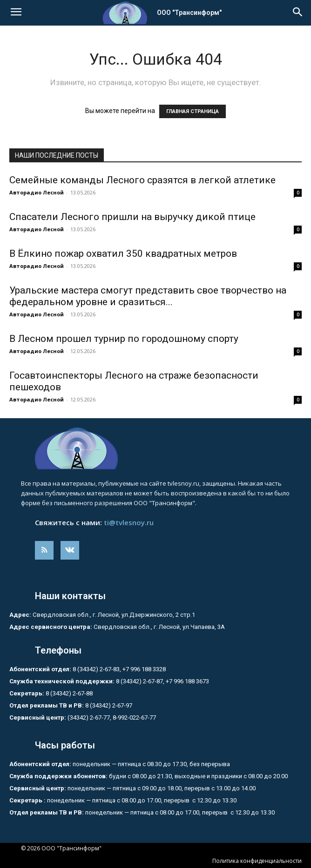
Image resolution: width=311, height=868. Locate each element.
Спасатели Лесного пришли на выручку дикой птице (132, 217)
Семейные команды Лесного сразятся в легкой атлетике (142, 180)
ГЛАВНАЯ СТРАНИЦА (193, 111)
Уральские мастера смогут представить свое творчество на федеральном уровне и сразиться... (148, 296)
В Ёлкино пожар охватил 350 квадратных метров (123, 254)
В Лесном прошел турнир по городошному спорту (124, 339)
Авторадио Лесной (37, 192)
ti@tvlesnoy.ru (129, 522)
